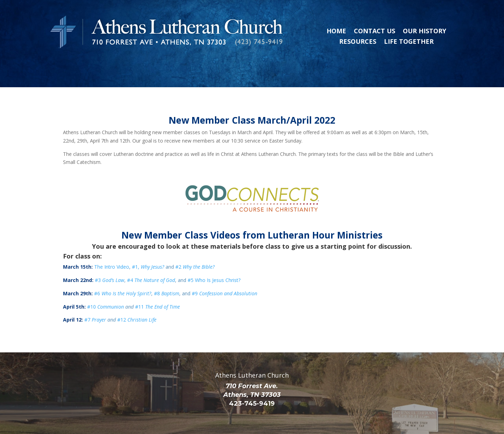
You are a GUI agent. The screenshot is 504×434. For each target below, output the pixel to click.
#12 (137, 297)
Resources (358, 42)
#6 (123, 270)
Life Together (409, 42)
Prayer (99, 297)
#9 (225, 270)
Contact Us (374, 32)
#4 (151, 257)
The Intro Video (112, 244)
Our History (425, 32)
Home (336, 32)
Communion (111, 284)
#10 (92, 284)
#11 (157, 284)
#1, (148, 244)
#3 (110, 257)
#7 (88, 297)
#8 (167, 270)
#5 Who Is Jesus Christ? (214, 257)
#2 (194, 244)
